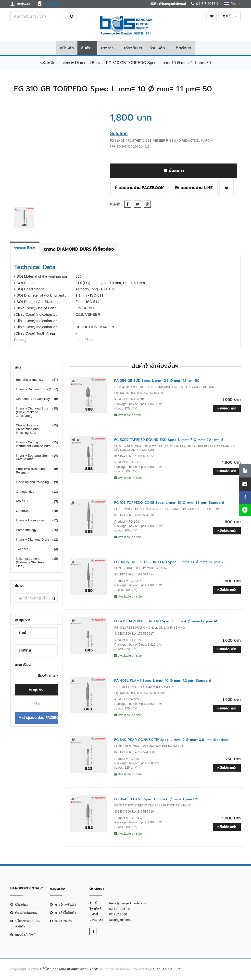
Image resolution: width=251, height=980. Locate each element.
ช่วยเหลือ (157, 48)
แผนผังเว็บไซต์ (25, 935)
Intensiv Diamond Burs (80, 63)
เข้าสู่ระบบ (36, 690)
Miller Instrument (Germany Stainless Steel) (34, 563)
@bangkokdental (121, 920)
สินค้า (86, 48)
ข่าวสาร (107, 48)
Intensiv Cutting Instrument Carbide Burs (34, 444)
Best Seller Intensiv (34, 380)
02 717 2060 (118, 915)
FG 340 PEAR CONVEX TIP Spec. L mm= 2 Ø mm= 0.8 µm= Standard (171, 740)
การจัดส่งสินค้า (65, 905)
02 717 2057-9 (119, 909)
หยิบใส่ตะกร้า (227, 409)
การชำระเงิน (64, 921)
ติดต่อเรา (183, 48)
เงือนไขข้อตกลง (26, 913)
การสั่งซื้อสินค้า (65, 913)
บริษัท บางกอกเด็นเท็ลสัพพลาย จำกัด (69, 969)
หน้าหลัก (67, 48)
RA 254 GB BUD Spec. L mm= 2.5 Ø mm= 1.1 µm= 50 (157, 381)
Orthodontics (34, 492)
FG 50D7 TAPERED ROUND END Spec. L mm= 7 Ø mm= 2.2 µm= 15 (169, 440)
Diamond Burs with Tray (34, 399)
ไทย (232, 4)
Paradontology (34, 530)
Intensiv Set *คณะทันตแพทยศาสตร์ (34, 458)
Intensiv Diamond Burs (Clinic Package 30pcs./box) (34, 412)
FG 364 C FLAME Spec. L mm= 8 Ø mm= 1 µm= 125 (156, 799)
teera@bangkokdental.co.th (129, 904)
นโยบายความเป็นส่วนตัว (27, 924)
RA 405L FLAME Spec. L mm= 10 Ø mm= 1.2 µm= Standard (163, 681)
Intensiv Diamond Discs (34, 540)
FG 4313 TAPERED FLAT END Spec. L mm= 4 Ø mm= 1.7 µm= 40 (166, 622)
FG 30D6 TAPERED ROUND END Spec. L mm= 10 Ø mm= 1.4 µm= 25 (170, 562)
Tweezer (34, 549)
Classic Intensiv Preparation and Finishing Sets (34, 429)
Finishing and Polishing (34, 482)
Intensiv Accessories (34, 521)
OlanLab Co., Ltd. (167, 969)
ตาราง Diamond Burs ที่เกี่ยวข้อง (79, 249)
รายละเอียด (25, 248)
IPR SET (34, 501)
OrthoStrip (34, 511)
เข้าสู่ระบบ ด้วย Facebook (39, 718)
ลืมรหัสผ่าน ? (48, 676)
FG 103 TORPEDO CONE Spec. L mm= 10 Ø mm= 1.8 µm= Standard (169, 503)
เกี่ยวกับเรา (133, 48)
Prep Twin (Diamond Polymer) (34, 471)
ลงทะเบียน (23, 665)
